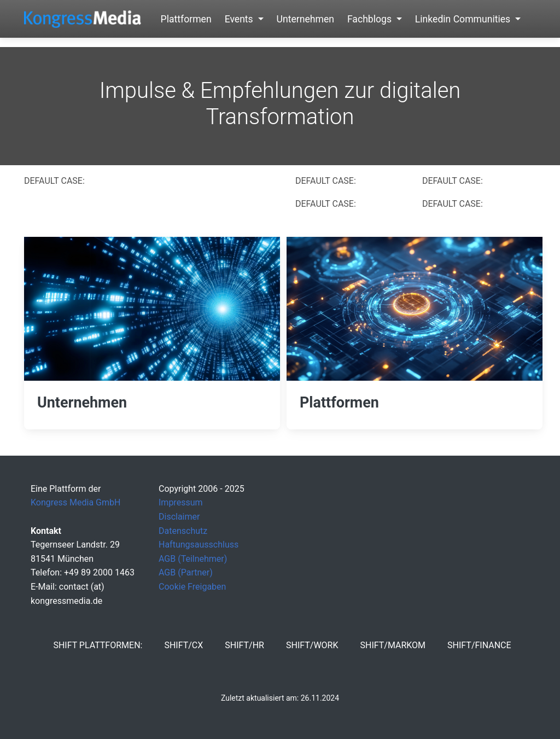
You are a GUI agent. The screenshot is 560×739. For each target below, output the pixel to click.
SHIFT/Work (312, 645)
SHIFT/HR (244, 645)
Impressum (181, 502)
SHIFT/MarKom (393, 645)
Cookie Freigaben (192, 587)
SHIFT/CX (183, 645)
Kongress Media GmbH (75, 502)
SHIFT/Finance (479, 645)
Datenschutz (183, 531)
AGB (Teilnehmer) (193, 559)
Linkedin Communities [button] (464, 19)
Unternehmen (305, 19)
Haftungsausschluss (199, 545)
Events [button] (240, 19)
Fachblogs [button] (371, 19)
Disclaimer (179, 517)
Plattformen (186, 19)
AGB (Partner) (186, 572)
